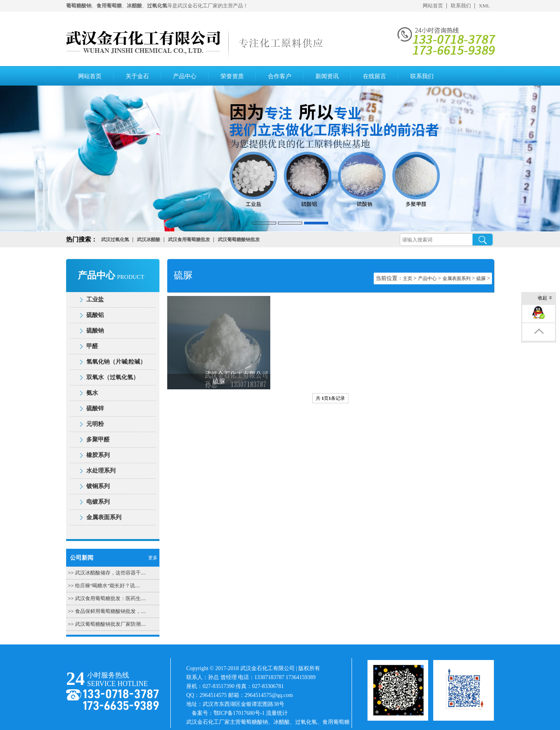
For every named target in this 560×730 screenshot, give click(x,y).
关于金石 (137, 76)
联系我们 (461, 6)
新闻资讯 (327, 76)
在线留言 (374, 76)
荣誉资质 (232, 76)
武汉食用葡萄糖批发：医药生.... (110, 598)
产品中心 (185, 76)
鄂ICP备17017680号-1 (239, 713)
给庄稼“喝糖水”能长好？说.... (108, 586)
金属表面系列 (457, 278)
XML (484, 6)
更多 (153, 558)
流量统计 (277, 713)
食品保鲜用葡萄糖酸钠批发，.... (110, 611)
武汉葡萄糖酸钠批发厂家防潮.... (110, 624)
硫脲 (481, 278)
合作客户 (280, 76)
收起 (545, 298)
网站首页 (433, 6)
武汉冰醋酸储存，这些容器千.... (110, 573)
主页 (408, 278)
